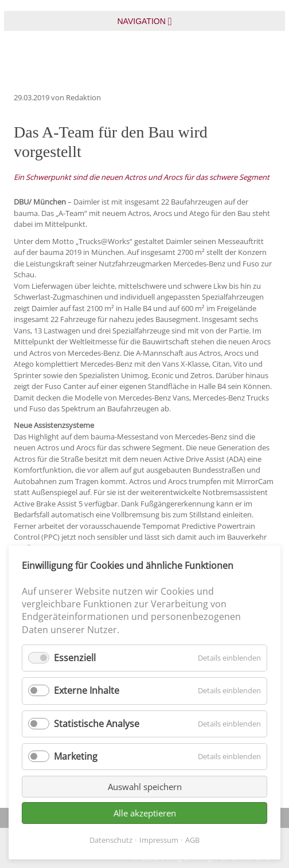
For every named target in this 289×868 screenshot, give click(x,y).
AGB (192, 840)
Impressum (159, 840)
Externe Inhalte (87, 690)
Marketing (76, 756)
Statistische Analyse (97, 724)
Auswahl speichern (145, 787)
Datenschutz (111, 840)
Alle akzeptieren (145, 813)
